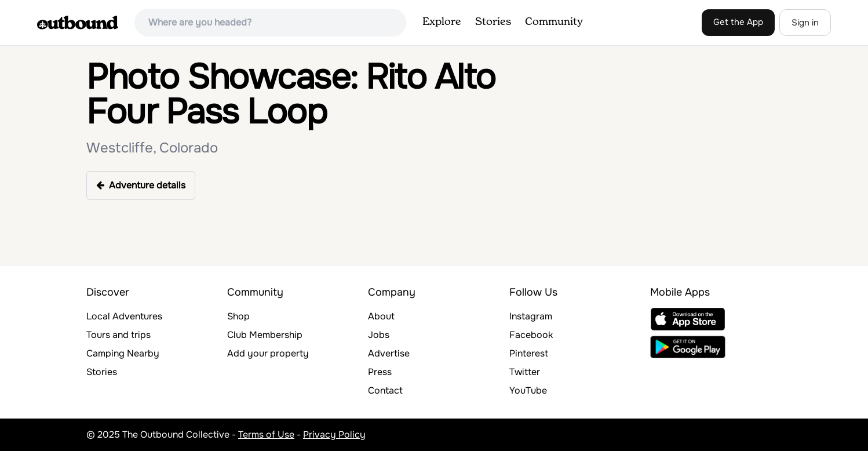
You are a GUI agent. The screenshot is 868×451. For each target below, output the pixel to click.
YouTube (528, 390)
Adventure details (141, 185)
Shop (238, 316)
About (381, 316)
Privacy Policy (334, 434)
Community (554, 22)
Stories (493, 22)
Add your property (268, 353)
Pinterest (529, 353)
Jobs (379, 335)
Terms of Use (266, 434)
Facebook (531, 335)
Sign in (805, 23)
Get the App (738, 22)
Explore (442, 22)
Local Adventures (124, 316)
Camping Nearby (123, 353)
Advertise (389, 353)
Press (380, 372)
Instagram (531, 316)
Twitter (525, 372)
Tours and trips (118, 335)
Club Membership (265, 335)
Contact (385, 390)
